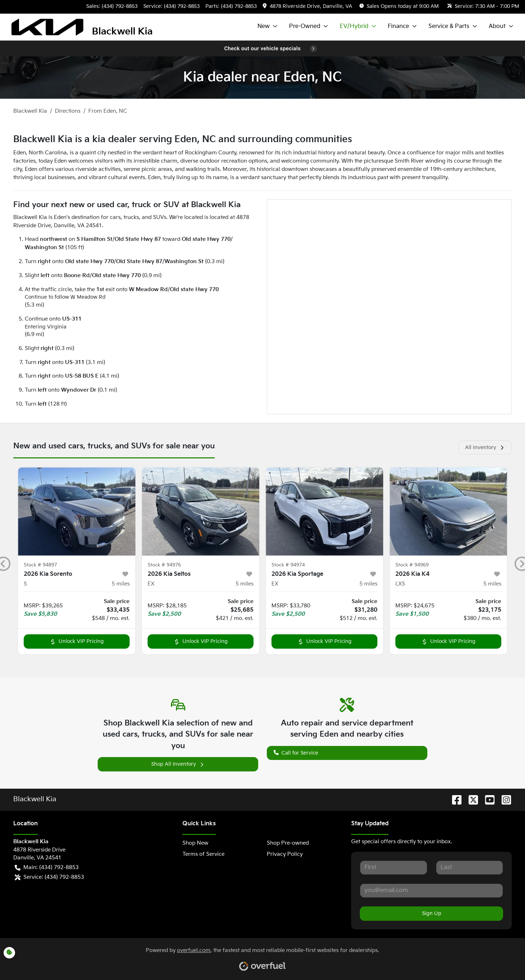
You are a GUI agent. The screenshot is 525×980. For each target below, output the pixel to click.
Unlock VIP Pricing (77, 641)
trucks (131, 217)
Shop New (195, 843)
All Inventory (485, 447)
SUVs (160, 217)
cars (115, 217)
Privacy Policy (285, 854)
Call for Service (296, 752)
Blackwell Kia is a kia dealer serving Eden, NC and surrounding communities (183, 139)
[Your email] (431, 891)
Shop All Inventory (178, 764)
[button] (308, 7)
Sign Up (432, 913)
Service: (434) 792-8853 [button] (49, 878)
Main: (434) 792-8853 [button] (47, 868)
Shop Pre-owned (288, 843)
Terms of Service (203, 854)
